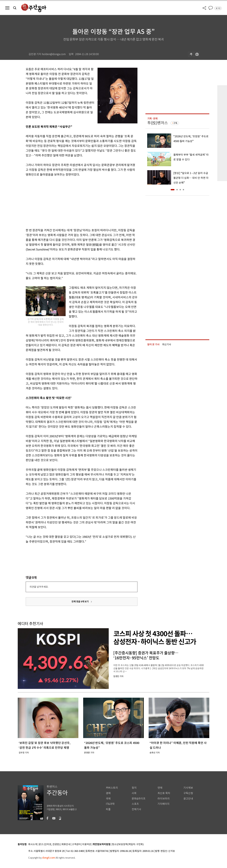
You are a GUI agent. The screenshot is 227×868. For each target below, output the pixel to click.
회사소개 (33, 844)
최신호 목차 (164, 793)
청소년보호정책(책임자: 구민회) (128, 844)
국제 (108, 799)
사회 (134, 793)
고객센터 (76, 844)
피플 (108, 809)
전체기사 (136, 809)
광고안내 (188, 799)
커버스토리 (112, 788)
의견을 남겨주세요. (39, 587)
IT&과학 (110, 804)
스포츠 (135, 804)
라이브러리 (164, 799)
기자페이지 (164, 804)
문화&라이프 (139, 799)
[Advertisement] (74, 202)
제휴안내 (66, 844)
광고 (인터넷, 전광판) (49, 844)
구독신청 (188, 793)
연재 (160, 788)
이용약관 (87, 844)
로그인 (218, 8)
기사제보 (188, 788)
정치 (134, 788)
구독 (175, 123)
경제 (108, 793)
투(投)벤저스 (158, 123)
